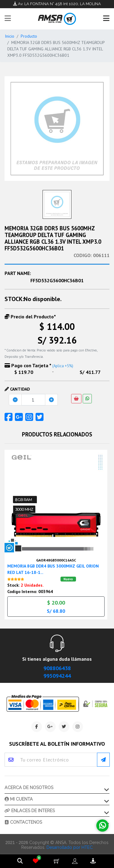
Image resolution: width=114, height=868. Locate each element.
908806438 (57, 666)
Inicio (10, 36)
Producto (29, 36)
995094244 (57, 674)
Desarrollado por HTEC (70, 846)
